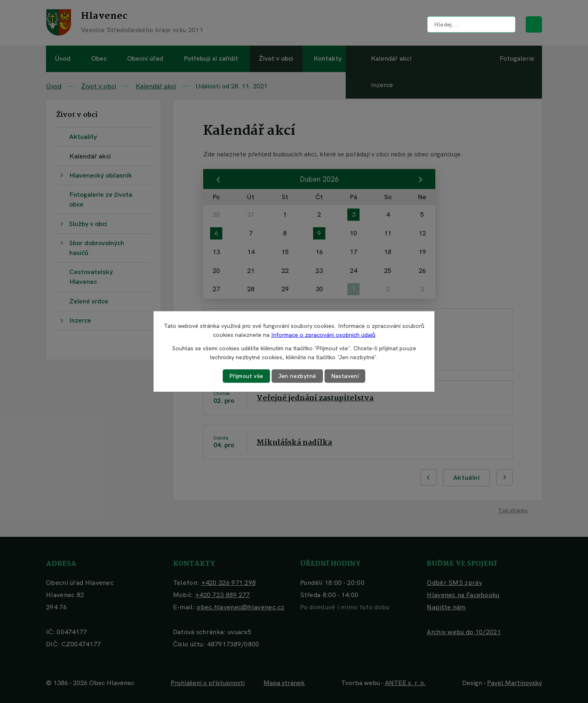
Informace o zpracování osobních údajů (323, 335)
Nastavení (345, 376)
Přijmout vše (246, 376)
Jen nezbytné (297, 376)
